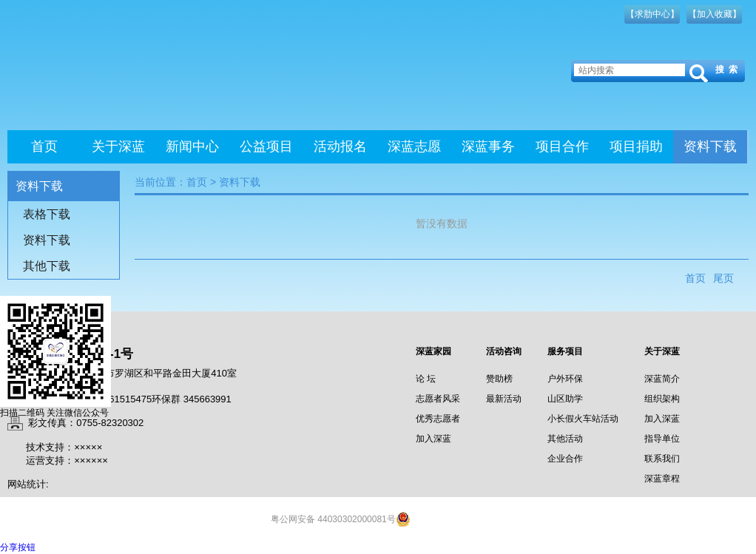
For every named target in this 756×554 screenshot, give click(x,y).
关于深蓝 (118, 146)
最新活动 (504, 399)
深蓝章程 (662, 479)
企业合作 (565, 459)
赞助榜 (499, 379)
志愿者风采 (438, 399)
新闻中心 (192, 146)
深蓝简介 (662, 379)
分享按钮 (18, 547)
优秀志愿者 (438, 419)
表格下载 (47, 214)
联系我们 (662, 459)
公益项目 (266, 146)
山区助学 (565, 399)
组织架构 (662, 399)
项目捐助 (636, 146)
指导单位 (662, 439)
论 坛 (426, 379)
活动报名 (340, 146)
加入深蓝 (433, 439)
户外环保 (565, 379)
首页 (44, 146)
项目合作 (562, 146)
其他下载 (47, 266)
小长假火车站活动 (583, 419)
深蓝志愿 (414, 146)
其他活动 (565, 439)
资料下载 (710, 146)
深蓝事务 (488, 146)
